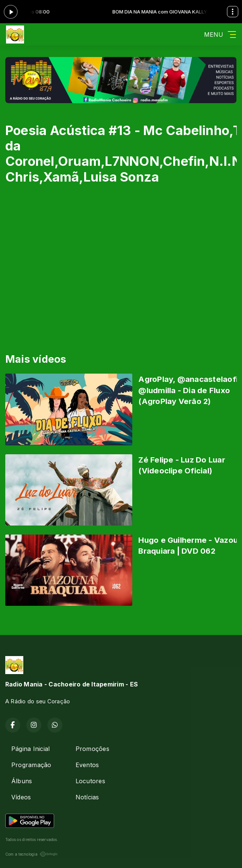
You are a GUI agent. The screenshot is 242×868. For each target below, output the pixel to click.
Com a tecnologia (32, 854)
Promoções (92, 749)
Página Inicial (30, 749)
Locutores (90, 781)
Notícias (87, 797)
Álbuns (22, 781)
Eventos (87, 765)
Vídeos (21, 797)
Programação (31, 765)
